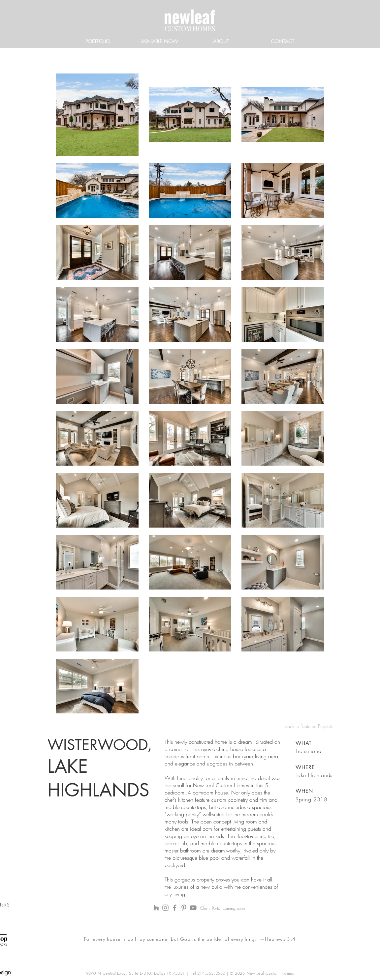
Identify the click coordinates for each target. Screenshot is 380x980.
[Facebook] (175, 908)
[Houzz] (156, 908)
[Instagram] (165, 908)
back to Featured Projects (309, 726)
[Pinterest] (184, 908)
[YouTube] (193, 908)
